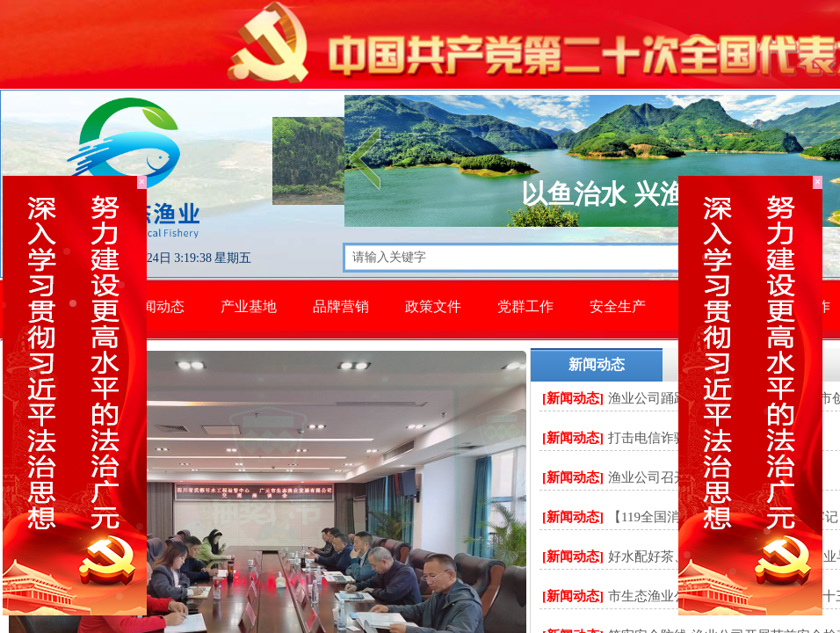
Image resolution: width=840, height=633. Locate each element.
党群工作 (525, 306)
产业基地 (249, 306)
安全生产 (618, 306)
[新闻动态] (573, 398)
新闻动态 (156, 306)
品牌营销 (341, 306)
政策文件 (433, 306)
